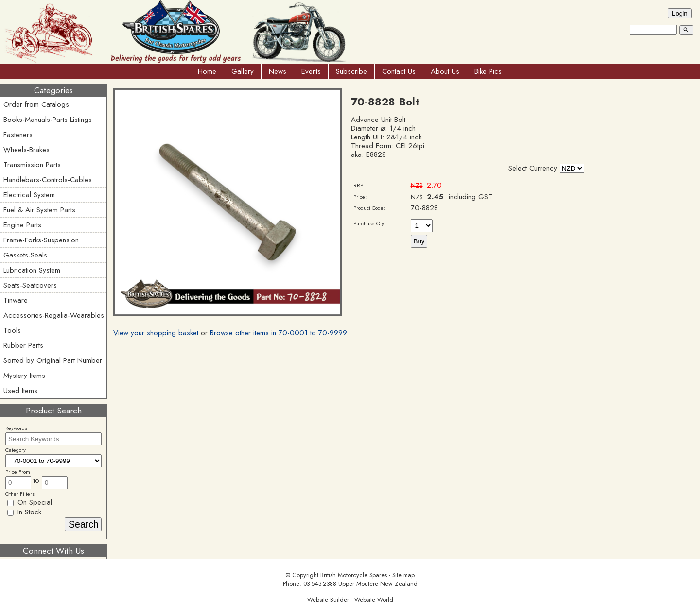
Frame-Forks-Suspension (41, 240)
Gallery (243, 71)
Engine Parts (22, 225)
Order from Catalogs (36, 104)
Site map (403, 575)
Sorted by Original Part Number (53, 360)
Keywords (16, 428)
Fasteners (18, 135)
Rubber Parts (23, 345)
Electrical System (29, 195)
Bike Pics (488, 71)
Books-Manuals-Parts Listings (48, 120)
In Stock (24, 512)
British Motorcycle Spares (354, 575)
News (278, 71)
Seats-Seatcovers (30, 285)
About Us (445, 71)
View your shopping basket (156, 333)
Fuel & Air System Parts (39, 210)
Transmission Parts (32, 165)
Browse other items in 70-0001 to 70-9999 (278, 333)
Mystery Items (24, 376)
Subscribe (351, 71)
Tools (12, 330)
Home (207, 71)
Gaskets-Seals (25, 255)
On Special (30, 502)
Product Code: (369, 208)
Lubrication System (32, 270)
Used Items (20, 391)
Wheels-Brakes (26, 150)
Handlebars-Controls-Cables (48, 180)
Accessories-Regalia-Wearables (54, 315)
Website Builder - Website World (350, 600)
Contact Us (399, 71)
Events (311, 71)
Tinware (16, 300)
